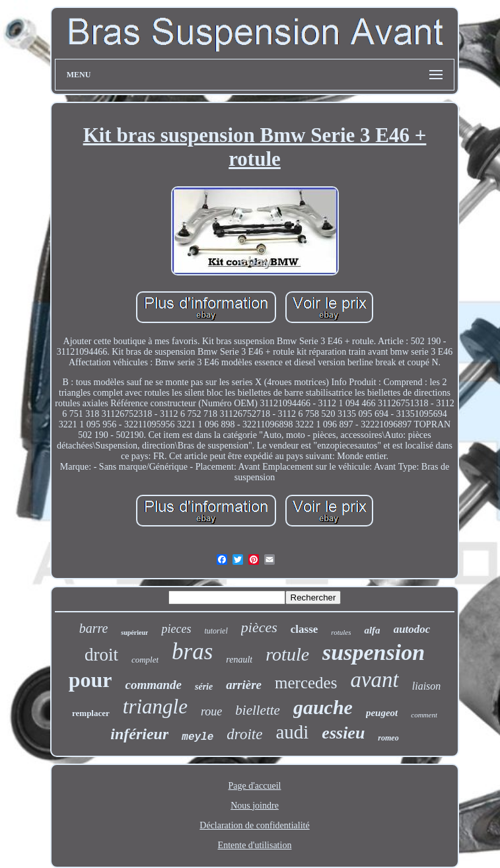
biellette (258, 710)
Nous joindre (255, 806)
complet (145, 660)
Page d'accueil (255, 786)
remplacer (91, 713)
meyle (197, 737)
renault (239, 660)
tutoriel (216, 631)
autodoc (412, 629)
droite (244, 734)
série (204, 687)
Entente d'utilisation (255, 845)
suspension (374, 652)
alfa (372, 630)
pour (90, 680)
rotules (341, 632)
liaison (427, 686)
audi (292, 732)
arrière (244, 685)
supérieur (134, 633)
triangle (155, 706)
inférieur (139, 734)
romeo (388, 738)
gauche (323, 707)
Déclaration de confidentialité (254, 825)
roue (211, 711)
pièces (259, 627)
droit (101, 655)
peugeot (382, 713)
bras (192, 652)
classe (304, 629)
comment (424, 715)
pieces (176, 629)
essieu (343, 733)
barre (94, 628)
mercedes (306, 683)
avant (374, 680)
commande (153, 685)
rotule (287, 654)
